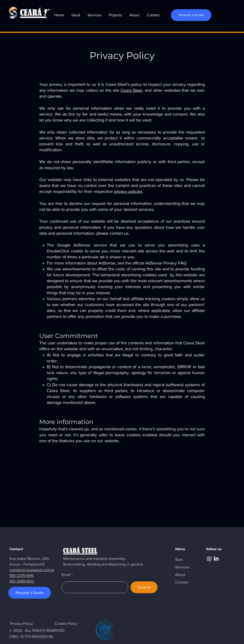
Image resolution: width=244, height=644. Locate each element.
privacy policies (128, 191)
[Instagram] (209, 559)
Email (66, 575)
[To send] (144, 587)
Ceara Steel (131, 90)
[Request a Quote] (191, 15)
